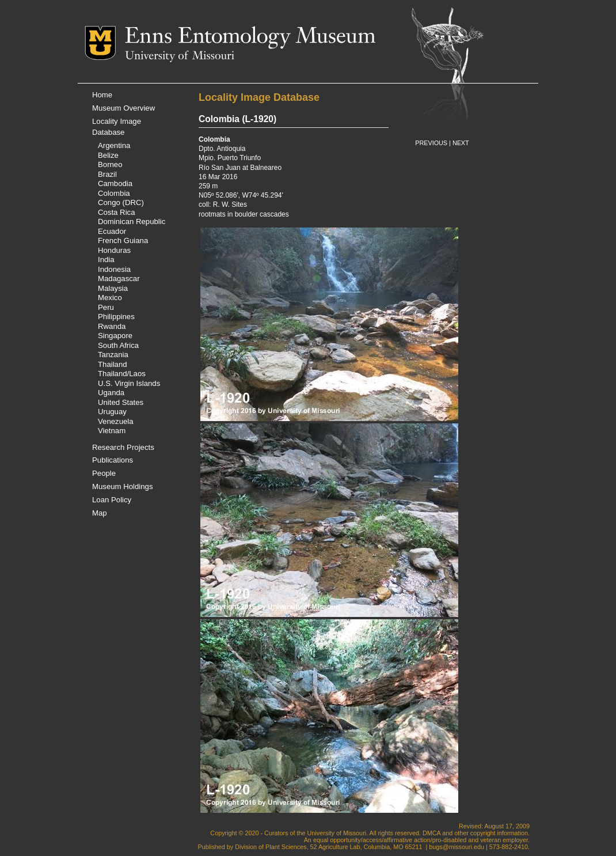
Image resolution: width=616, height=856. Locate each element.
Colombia (114, 193)
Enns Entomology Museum (250, 37)
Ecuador (112, 231)
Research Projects (123, 447)
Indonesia (114, 269)
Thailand (113, 364)
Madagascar (119, 279)
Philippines (116, 317)
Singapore (115, 336)
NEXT (461, 143)
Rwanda (112, 326)
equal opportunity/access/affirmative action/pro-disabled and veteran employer (421, 840)
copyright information (499, 833)
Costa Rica (117, 212)
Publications (113, 460)
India (106, 260)
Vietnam (112, 431)
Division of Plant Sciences (271, 847)
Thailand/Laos (122, 374)
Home (102, 95)
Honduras (114, 250)
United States (121, 402)
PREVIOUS (431, 143)
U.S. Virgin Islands (129, 383)
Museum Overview (123, 108)
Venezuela (116, 421)
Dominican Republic (132, 221)
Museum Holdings (123, 486)
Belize (108, 155)
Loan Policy (112, 500)
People (104, 473)
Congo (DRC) (121, 202)
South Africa (118, 345)
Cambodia (115, 183)
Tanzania (113, 355)
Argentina (114, 145)
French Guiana (123, 240)
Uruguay (112, 412)
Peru (106, 307)
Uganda (111, 393)
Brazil (107, 174)
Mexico (110, 298)
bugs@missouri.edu (457, 847)
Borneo (110, 164)
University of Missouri (180, 56)
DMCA (431, 833)
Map (100, 513)
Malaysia (113, 288)
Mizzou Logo (105, 43)
